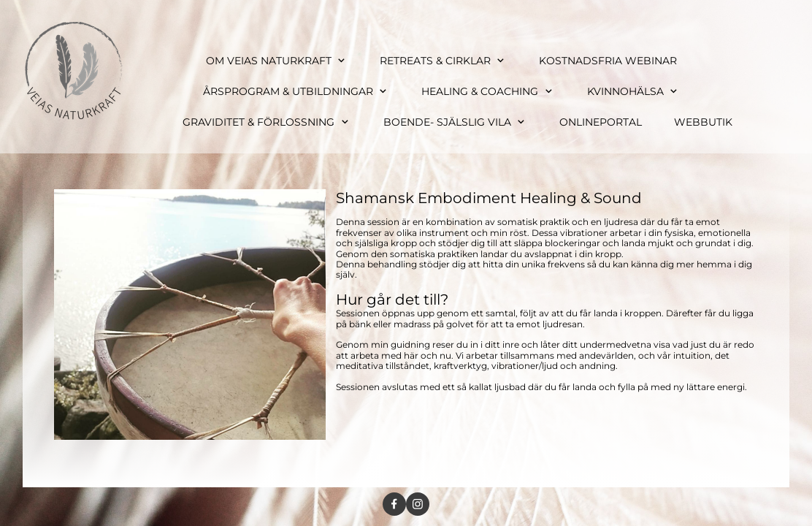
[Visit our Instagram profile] (418, 504)
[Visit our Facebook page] (394, 504)
